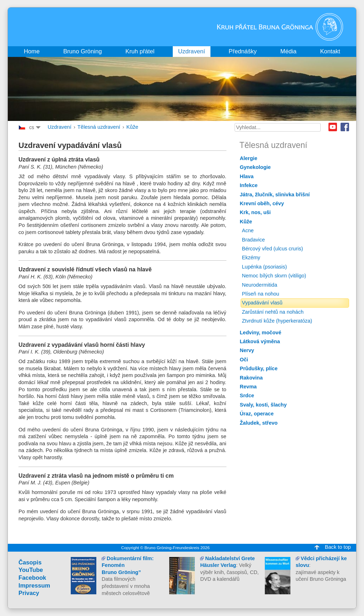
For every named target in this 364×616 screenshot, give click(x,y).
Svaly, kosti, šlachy (263, 405)
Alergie (249, 158)
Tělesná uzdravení (99, 127)
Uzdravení (60, 127)
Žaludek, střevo (259, 423)
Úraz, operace (257, 414)
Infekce (249, 185)
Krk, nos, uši (255, 212)
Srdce (247, 395)
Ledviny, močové (261, 333)
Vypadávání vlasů (262, 303)
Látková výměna (260, 341)
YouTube (31, 570)
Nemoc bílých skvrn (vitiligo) (274, 276)
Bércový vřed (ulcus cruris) (273, 249)
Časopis (30, 562)
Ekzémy (251, 257)
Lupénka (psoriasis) (265, 267)
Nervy (247, 350)
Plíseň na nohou (261, 294)
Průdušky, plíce (259, 368)
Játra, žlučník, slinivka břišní (275, 195)
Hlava (247, 176)
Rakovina (251, 378)
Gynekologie (255, 167)
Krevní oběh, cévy (262, 203)
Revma (248, 387)
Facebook (345, 127)
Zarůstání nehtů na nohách (273, 312)
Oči (244, 360)
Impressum (34, 586)
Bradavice (254, 240)
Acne (248, 230)
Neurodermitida (260, 285)
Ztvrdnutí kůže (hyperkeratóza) (277, 321)
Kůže (132, 127)
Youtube (333, 127)
